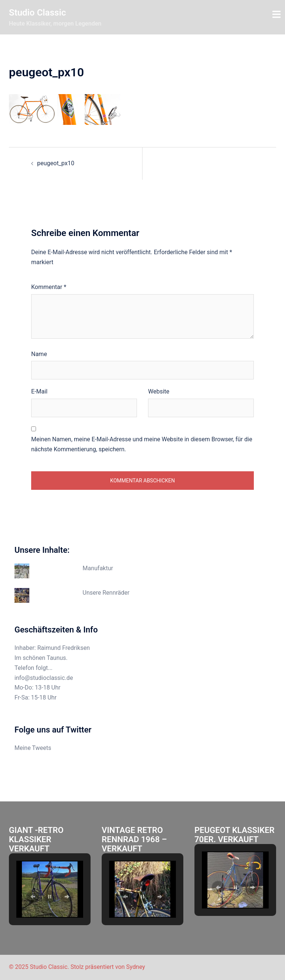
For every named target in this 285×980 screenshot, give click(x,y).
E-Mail (39, 391)
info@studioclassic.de (44, 678)
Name (39, 354)
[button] (33, 897)
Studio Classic (37, 13)
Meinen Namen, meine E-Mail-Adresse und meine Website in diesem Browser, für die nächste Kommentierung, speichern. (142, 444)
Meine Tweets (33, 748)
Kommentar (49, 287)
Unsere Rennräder (106, 593)
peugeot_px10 (56, 163)
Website (159, 391)
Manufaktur (98, 568)
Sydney (136, 967)
